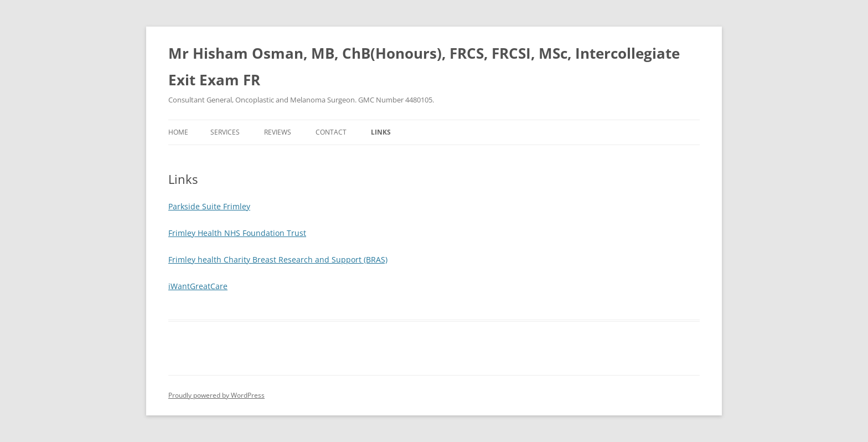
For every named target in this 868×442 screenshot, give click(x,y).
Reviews (278, 132)
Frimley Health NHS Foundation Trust (237, 233)
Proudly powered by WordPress (216, 395)
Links (381, 132)
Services (225, 132)
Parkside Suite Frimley (209, 206)
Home (178, 132)
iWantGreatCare (198, 286)
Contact (331, 132)
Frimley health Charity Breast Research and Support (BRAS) (278, 259)
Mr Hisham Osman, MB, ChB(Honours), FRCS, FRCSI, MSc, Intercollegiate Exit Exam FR (424, 66)
